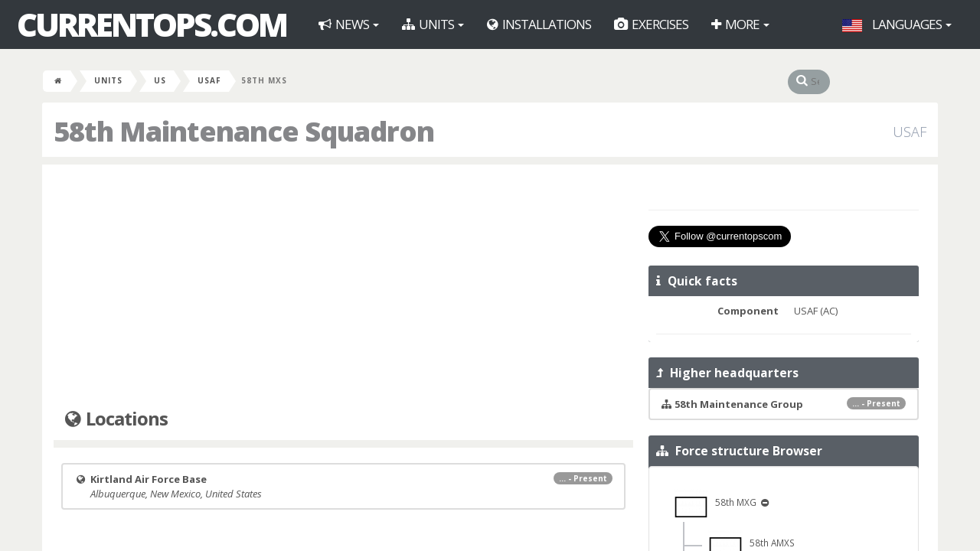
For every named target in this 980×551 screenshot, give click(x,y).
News (349, 24)
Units (433, 24)
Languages (897, 24)
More (740, 24)
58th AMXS (751, 543)
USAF (209, 80)
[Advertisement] (343, 287)
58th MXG (716, 502)
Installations (539, 24)
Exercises (651, 24)
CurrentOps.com (152, 24)
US (160, 80)
